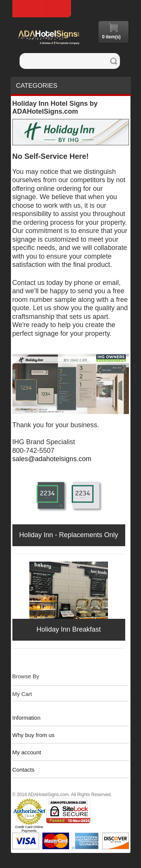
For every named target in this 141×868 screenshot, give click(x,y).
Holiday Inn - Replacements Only (69, 535)
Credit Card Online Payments (29, 829)
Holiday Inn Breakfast (69, 629)
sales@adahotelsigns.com (52, 459)
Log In (56, 9)
